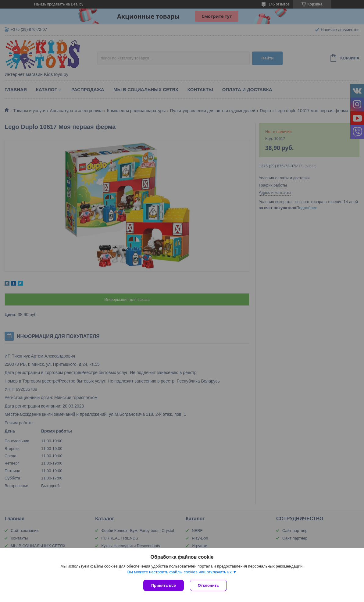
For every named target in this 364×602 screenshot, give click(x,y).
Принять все (164, 585)
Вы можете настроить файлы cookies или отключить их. (180, 572)
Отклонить (208, 585)
